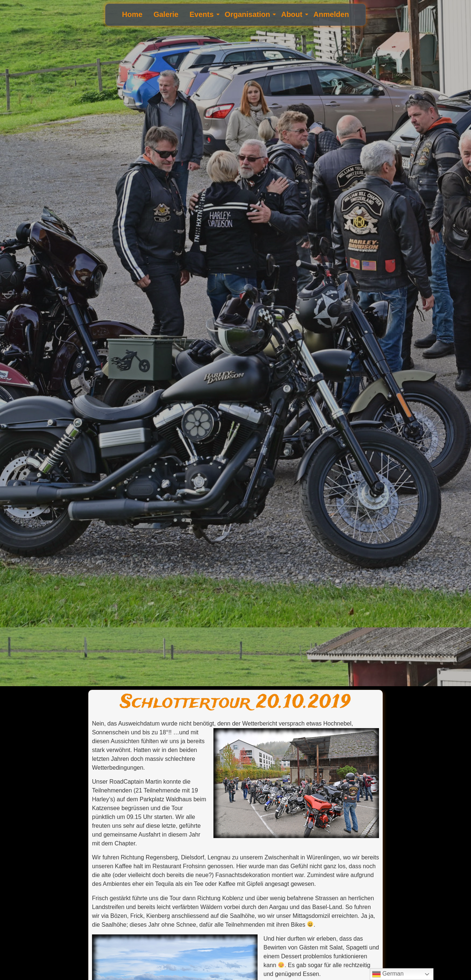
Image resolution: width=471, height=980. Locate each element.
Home (132, 14)
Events (203, 14)
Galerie (166, 14)
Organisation (248, 14)
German (388, 974)
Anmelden (331, 14)
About (293, 14)
